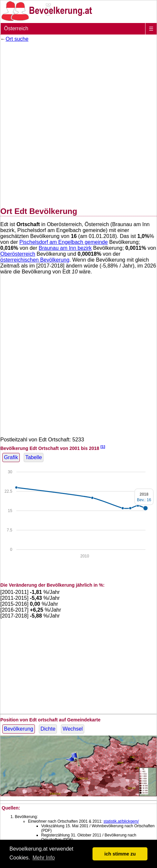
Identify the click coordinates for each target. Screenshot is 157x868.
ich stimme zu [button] (120, 854)
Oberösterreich (18, 254)
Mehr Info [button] (44, 858)
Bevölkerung (19, 729)
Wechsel (73, 729)
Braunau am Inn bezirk (65, 248)
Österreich (16, 28)
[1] (103, 446)
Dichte (48, 729)
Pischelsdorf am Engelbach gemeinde (64, 242)
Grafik (11, 457)
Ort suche (17, 39)
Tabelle (34, 457)
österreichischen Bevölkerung (35, 260)
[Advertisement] (78, 123)
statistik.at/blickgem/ (121, 821)
